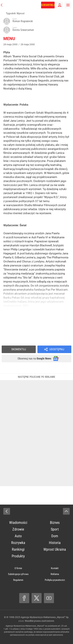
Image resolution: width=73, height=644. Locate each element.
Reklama (55, 574)
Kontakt (55, 568)
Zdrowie (18, 529)
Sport (55, 529)
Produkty (18, 556)
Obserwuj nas (34, 358)
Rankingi (18, 549)
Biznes (55, 523)
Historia (55, 543)
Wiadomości (18, 523)
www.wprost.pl (42, 635)
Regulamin (18, 580)
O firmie (18, 568)
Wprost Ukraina (55, 549)
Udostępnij (57, 349)
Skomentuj (19, 349)
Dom (55, 536)
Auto (18, 536)
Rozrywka (18, 543)
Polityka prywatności (55, 580)
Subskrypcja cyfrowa (18, 574)
